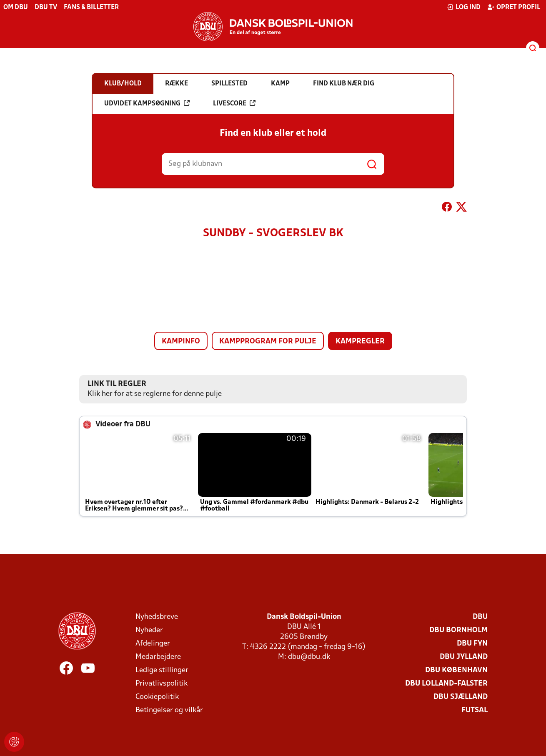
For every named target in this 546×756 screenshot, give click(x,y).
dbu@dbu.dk (309, 657)
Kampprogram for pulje (268, 342)
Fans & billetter (91, 8)
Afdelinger (153, 644)
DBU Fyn (472, 644)
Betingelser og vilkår (169, 710)
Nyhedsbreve (157, 617)
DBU (480, 617)
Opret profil (514, 7)
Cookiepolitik (157, 697)
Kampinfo (181, 342)
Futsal (475, 710)
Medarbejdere (158, 657)
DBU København (456, 670)
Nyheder (149, 630)
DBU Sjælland (461, 697)
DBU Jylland (464, 657)
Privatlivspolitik (162, 684)
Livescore (234, 103)
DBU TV (46, 8)
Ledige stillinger (162, 670)
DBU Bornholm (458, 630)
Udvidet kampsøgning (147, 103)
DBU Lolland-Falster (446, 684)
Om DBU (16, 8)
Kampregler (360, 342)
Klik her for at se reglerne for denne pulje (155, 394)
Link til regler (117, 384)
